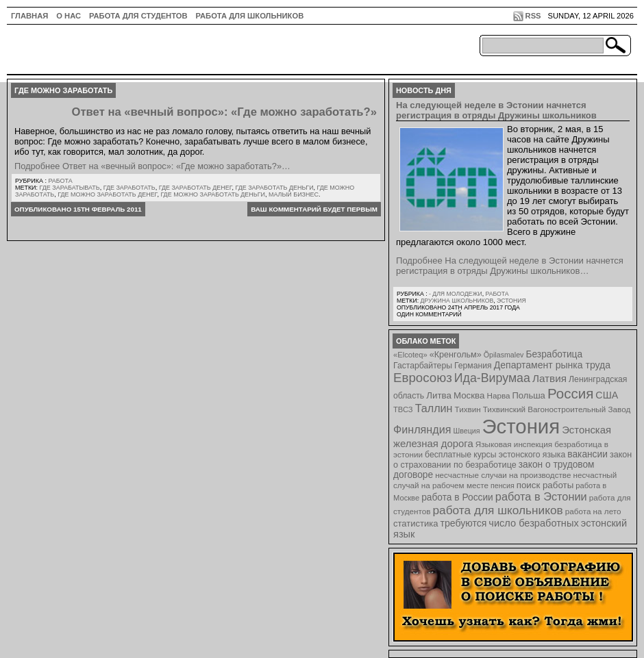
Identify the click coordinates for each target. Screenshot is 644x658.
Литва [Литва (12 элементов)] (439, 395)
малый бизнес (294, 194)
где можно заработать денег (107, 194)
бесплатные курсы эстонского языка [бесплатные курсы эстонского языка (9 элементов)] (495, 455)
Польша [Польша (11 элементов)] (529, 395)
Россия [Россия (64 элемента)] (570, 393)
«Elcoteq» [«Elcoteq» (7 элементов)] (410, 355)
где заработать (129, 188)
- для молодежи (456, 294)
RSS (533, 16)
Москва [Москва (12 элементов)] (469, 395)
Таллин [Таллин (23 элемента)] (434, 408)
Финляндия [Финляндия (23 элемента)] (422, 429)
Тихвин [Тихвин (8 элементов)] (468, 409)
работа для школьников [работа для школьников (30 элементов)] (498, 510)
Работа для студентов (138, 16)
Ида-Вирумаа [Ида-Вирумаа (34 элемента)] (492, 378)
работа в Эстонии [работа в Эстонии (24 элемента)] (541, 496)
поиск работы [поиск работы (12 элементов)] (545, 485)
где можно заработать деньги (213, 194)
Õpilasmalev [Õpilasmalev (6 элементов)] (504, 355)
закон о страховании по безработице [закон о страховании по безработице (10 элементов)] (512, 460)
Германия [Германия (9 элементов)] (473, 366)
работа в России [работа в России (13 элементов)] (457, 497)
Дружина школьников (457, 301)
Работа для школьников (250, 16)
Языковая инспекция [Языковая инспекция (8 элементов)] (514, 444)
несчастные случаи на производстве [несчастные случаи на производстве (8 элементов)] (503, 475)
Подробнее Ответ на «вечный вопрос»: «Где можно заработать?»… (152, 166)
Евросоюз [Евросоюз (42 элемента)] (423, 378)
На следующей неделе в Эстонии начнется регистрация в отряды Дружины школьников (496, 110)
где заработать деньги (274, 188)
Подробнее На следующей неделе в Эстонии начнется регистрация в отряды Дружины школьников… (510, 266)
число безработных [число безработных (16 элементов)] (533, 523)
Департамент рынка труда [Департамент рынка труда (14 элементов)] (552, 365)
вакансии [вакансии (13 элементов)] (587, 454)
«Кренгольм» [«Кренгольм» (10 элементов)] (456, 355)
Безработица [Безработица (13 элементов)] (554, 354)
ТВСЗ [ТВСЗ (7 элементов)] (403, 409)
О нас (69, 16)
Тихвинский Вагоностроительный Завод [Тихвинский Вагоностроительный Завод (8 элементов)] (557, 409)
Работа (60, 181)
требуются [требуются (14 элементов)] (464, 523)
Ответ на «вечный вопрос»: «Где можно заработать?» (224, 112)
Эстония (511, 301)
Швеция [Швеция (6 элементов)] (466, 431)
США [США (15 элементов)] (607, 395)
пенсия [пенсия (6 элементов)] (503, 485)
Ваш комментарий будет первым (314, 209)
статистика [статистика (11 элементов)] (416, 523)
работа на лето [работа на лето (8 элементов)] (593, 511)
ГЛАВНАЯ (29, 16)
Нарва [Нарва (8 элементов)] (498, 395)
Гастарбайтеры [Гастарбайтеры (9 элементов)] (423, 366)
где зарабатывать (70, 188)
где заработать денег (196, 188)
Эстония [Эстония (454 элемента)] (521, 426)
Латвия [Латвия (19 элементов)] (549, 378)
